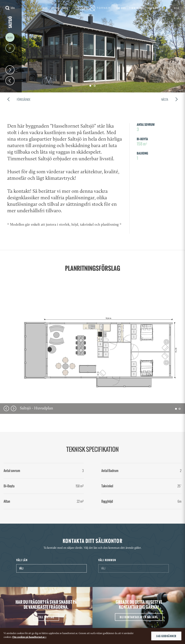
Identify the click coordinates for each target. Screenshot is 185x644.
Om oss (121, 8)
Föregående (19, 100)
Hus (45, 8)
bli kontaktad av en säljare (139, 617)
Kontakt (153, 8)
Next (10, 70)
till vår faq (46, 617)
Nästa (170, 100)
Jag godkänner (166, 636)
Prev (10, 81)
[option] (92, 356)
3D (10, 48)
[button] (176, 409)
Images (10, 37)
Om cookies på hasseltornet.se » (29, 637)
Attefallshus (60, 8)
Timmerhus (137, 8)
